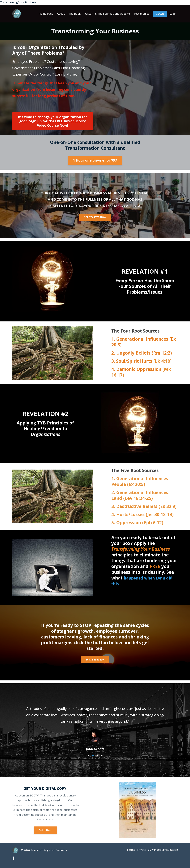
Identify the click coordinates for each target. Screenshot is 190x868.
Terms (127, 850)
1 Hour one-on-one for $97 (95, 160)
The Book (75, 14)
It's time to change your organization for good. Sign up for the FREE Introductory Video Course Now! (53, 121)
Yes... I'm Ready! (95, 660)
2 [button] (93, 756)
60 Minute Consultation (163, 850)
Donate (160, 14)
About (61, 14)
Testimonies (141, 14)
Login (173, 14)
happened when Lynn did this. (141, 581)
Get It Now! (45, 830)
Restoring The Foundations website (107, 14)
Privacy (140, 850)
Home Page (46, 14)
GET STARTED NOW (95, 217)
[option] (95, 726)
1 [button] (88, 756)
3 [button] (97, 756)
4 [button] (102, 756)
